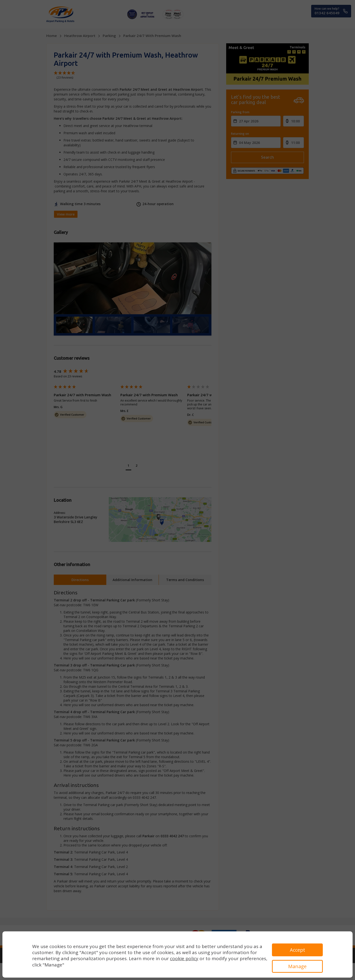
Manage (297, 966)
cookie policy (184, 958)
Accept (297, 950)
